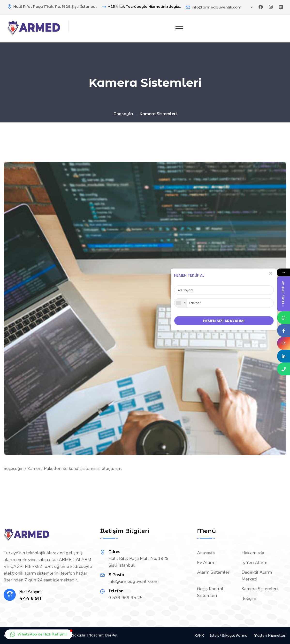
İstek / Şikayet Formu (229, 636)
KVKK (199, 636)
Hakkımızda (253, 553)
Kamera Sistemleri (260, 589)
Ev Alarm (206, 563)
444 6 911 (30, 599)
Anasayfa (123, 114)
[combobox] (181, 303)
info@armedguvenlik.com (217, 7)
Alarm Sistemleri (214, 572)
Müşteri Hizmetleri (270, 636)
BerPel (111, 635)
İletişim (249, 598)
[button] (39, 634)
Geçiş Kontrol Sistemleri (210, 592)
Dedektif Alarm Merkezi (257, 576)
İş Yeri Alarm (254, 563)
